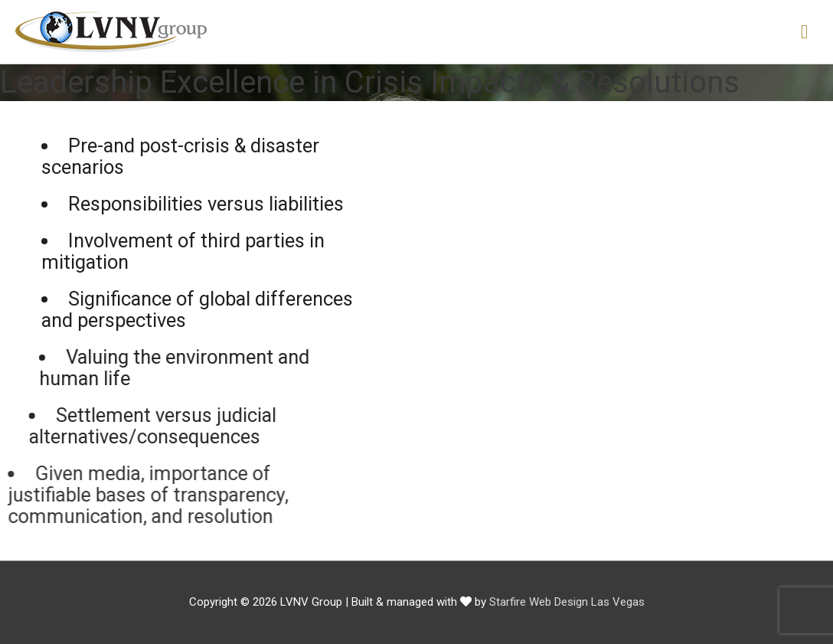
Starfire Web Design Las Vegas (567, 602)
